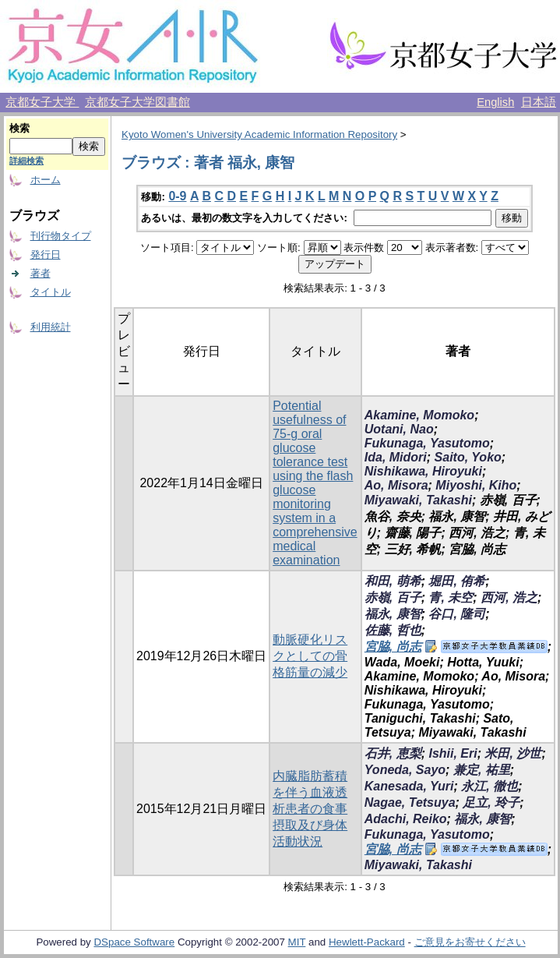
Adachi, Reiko (406, 819)
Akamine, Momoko (419, 415)
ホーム (46, 180)
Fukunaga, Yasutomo (427, 443)
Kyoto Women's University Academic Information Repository (259, 134)
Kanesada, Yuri (409, 786)
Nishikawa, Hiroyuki (423, 471)
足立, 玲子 (491, 802)
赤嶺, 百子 (393, 597)
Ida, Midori (396, 457)
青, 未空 (451, 597)
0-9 (177, 196)
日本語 (539, 102)
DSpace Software (134, 942)
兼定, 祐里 (482, 770)
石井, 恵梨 (393, 753)
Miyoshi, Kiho (476, 485)
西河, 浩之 (509, 597)
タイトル (51, 292)
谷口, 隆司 (457, 614)
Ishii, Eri (453, 753)
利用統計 (51, 327)
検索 (19, 128)
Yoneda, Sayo (405, 770)
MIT (297, 942)
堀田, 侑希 (457, 581)
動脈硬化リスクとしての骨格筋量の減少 (310, 656)
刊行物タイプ (61, 236)
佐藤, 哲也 (393, 630)
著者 (41, 273)
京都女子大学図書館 (137, 102)
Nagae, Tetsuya (410, 802)
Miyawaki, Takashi (418, 500)
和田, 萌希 (393, 581)
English (495, 102)
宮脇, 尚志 (393, 647)
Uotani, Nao (399, 429)
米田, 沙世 (513, 753)
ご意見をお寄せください (470, 942)
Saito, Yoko (468, 457)
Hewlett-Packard (367, 942)
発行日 (46, 255)
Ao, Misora (396, 485)
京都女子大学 (42, 102)
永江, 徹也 (490, 786)
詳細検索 (26, 161)
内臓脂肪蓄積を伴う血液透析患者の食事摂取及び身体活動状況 (310, 809)
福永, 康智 (393, 614)
